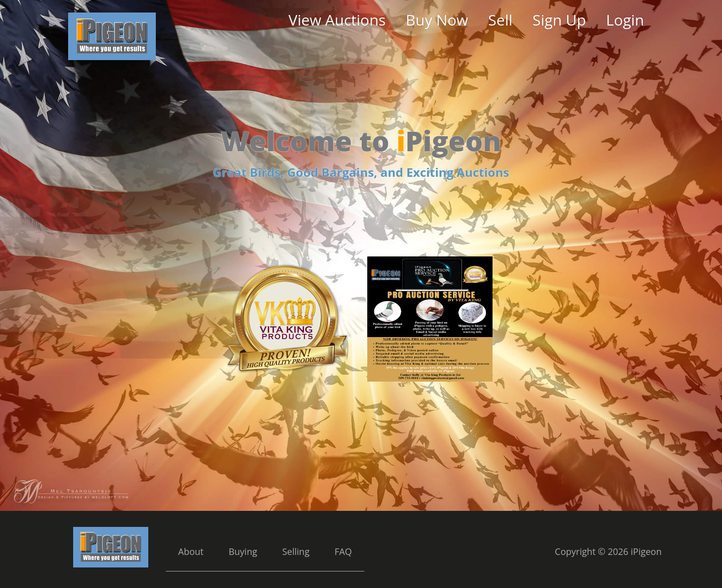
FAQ (343, 551)
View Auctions (337, 20)
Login (625, 20)
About (191, 551)
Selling (296, 551)
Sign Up (559, 20)
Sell (500, 20)
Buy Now (437, 20)
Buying (243, 551)
